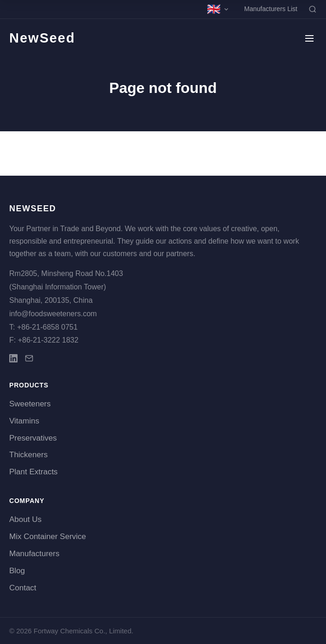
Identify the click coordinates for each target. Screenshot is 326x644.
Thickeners (28, 455)
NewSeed (42, 38)
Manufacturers (34, 554)
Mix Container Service (48, 537)
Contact (23, 588)
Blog (17, 571)
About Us (25, 519)
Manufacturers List (271, 9)
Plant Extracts (33, 472)
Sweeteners (30, 404)
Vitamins (24, 421)
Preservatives (33, 438)
